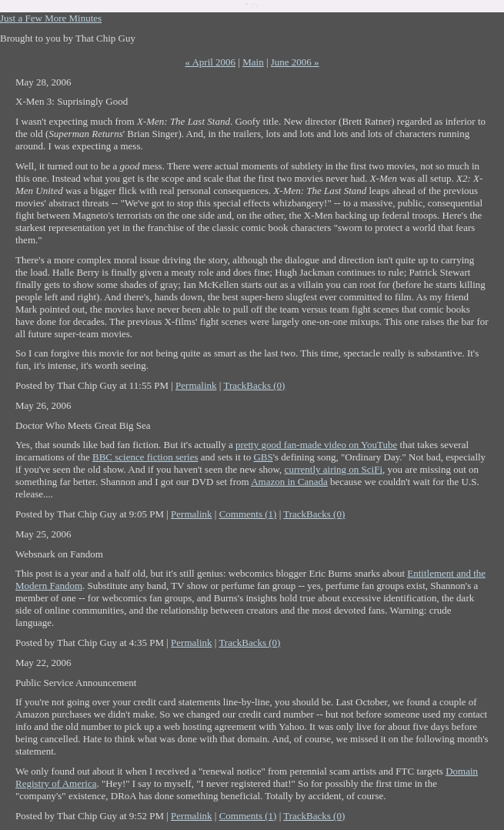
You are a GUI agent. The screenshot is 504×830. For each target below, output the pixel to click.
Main (253, 62)
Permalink (196, 385)
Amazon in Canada (289, 482)
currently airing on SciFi (334, 469)
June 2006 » (295, 62)
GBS (263, 457)
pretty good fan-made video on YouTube (316, 445)
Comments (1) (248, 514)
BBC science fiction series (145, 457)
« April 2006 (210, 62)
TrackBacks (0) (254, 385)
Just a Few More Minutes (51, 18)
